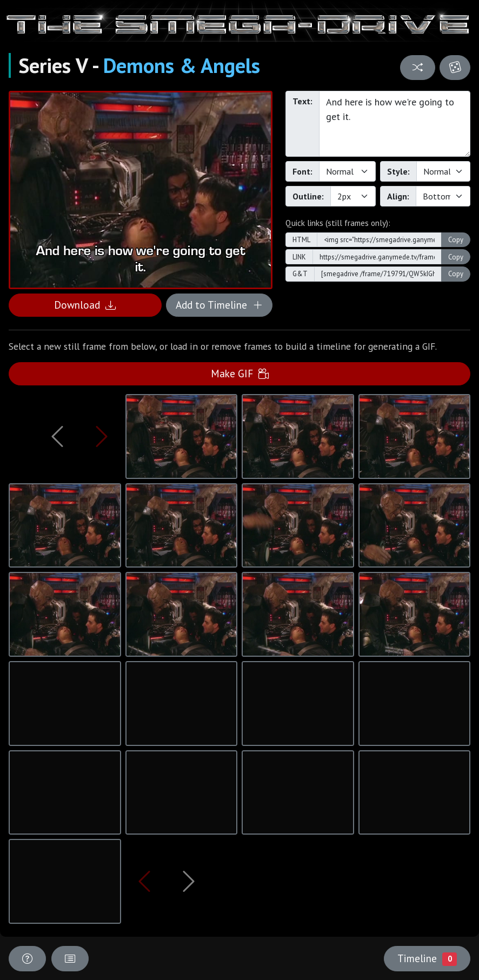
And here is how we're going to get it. (395, 124)
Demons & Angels (182, 65)
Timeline (427, 958)
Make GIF (240, 373)
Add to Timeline (219, 305)
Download (85, 305)
